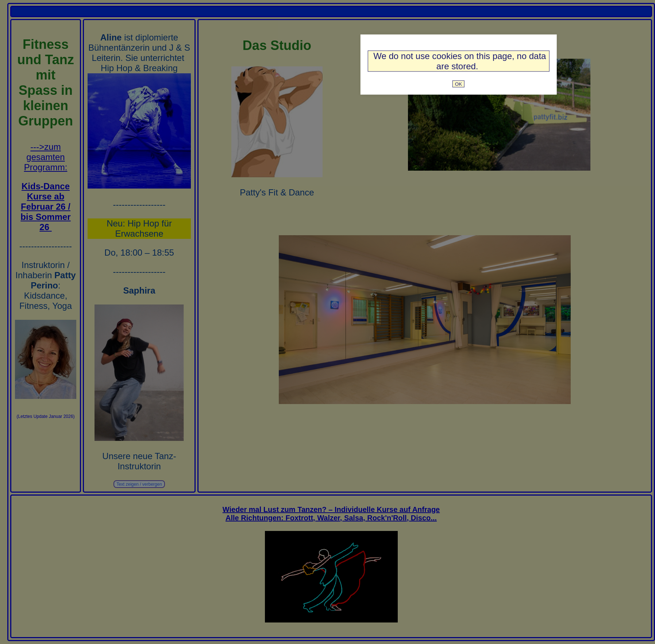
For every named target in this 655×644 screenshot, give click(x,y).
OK (458, 84)
